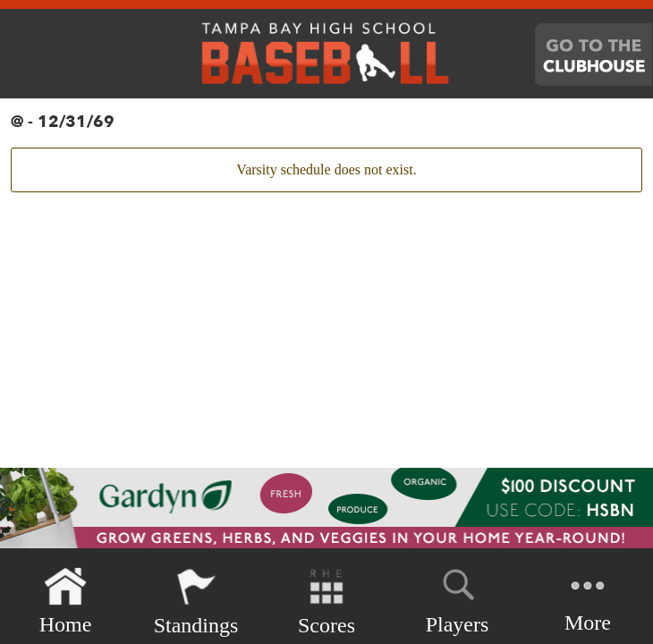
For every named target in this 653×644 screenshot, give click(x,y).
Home (66, 602)
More (588, 600)
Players (458, 598)
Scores (326, 602)
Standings (196, 602)
